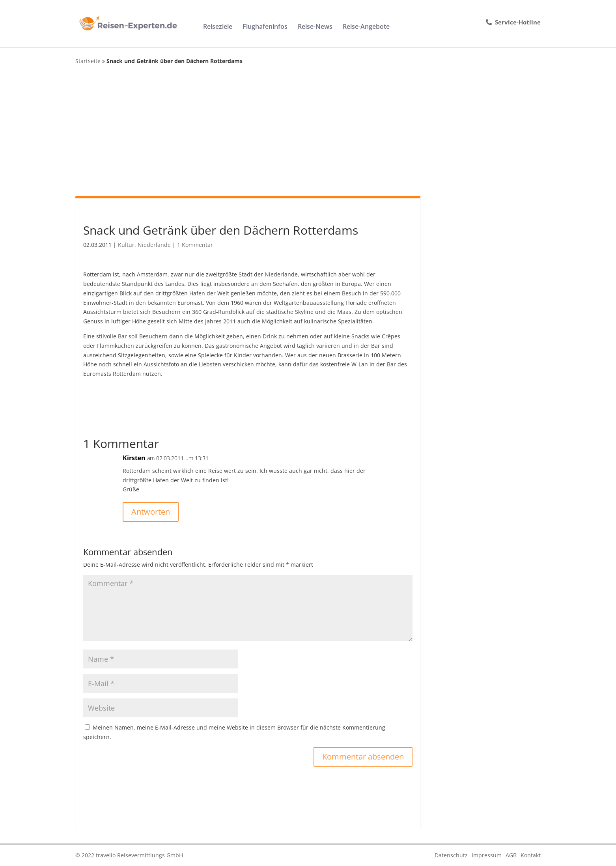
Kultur (126, 245)
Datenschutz (451, 855)
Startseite (88, 61)
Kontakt (531, 855)
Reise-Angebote (366, 27)
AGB (511, 855)
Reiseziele (218, 27)
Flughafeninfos (265, 27)
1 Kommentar (195, 245)
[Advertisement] (308, 131)
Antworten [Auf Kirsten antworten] (151, 512)
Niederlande (154, 245)
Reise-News (315, 27)
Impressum (487, 855)
